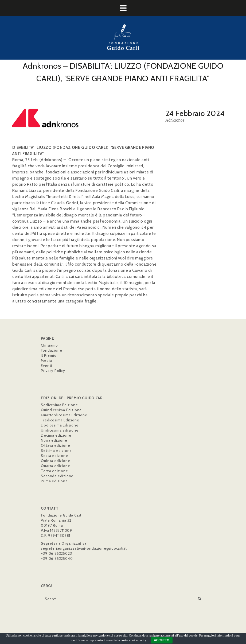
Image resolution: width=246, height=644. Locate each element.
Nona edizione (54, 440)
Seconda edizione (57, 476)
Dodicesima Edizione (60, 425)
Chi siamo (49, 345)
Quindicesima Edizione (61, 410)
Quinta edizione (55, 461)
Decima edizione (56, 435)
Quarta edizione (55, 466)
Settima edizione (56, 451)
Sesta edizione (54, 456)
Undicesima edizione (60, 430)
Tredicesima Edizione (60, 420)
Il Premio (49, 355)
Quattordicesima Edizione (64, 415)
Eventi (46, 366)
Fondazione (51, 350)
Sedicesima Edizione (59, 405)
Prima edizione (54, 481)
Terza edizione (54, 471)
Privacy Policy (53, 371)
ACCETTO (162, 640)
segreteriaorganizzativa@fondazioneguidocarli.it (84, 548)
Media (46, 360)
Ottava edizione (55, 445)
